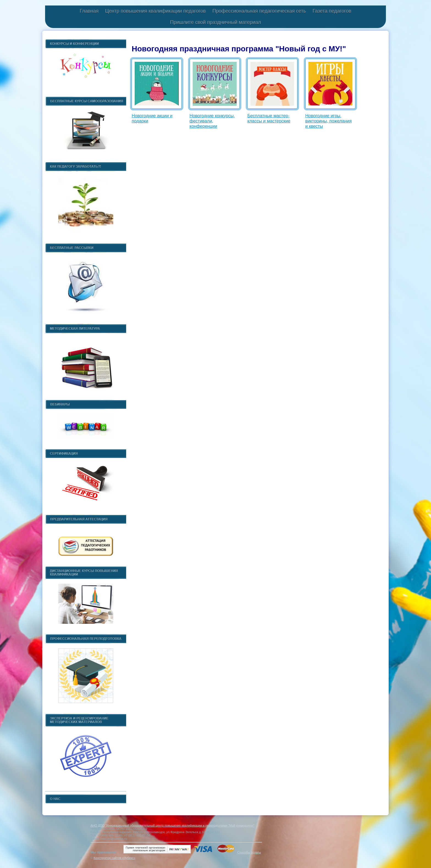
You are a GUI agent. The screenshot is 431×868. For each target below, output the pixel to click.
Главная (89, 11)
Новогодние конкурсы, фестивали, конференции (212, 121)
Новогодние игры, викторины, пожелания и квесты (329, 121)
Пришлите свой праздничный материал (215, 22)
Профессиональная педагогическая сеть (259, 11)
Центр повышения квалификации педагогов (155, 11)
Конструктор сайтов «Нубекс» (114, 858)
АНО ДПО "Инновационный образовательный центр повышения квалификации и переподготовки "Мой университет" (172, 825)
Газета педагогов (332, 11)
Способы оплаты (249, 852)
